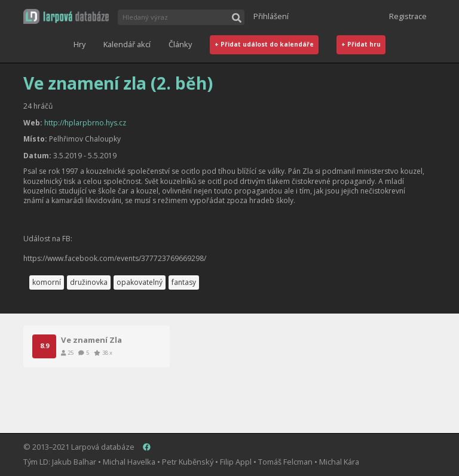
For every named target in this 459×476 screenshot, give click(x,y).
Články (180, 44)
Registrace (408, 16)
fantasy (184, 282)
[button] (66, 16)
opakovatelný (140, 282)
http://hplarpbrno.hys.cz (85, 123)
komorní (47, 282)
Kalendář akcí (127, 44)
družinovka (89, 282)
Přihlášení (271, 16)
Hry (79, 44)
